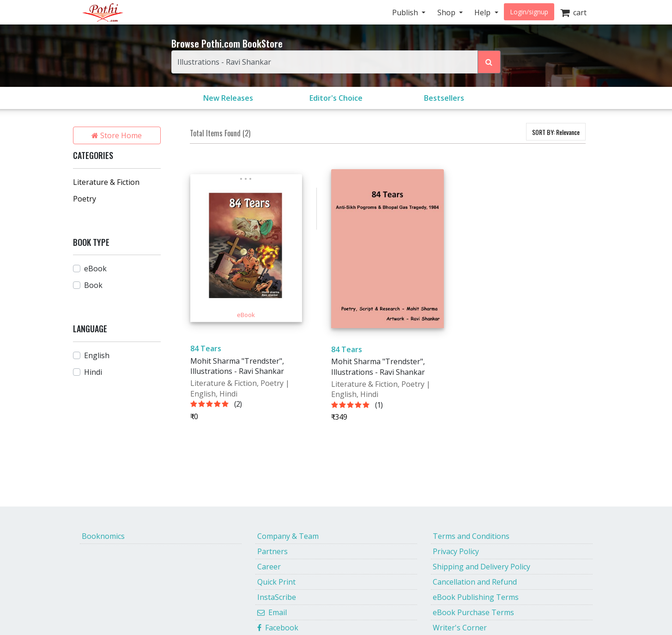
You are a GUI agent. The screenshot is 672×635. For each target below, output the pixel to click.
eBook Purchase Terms (473, 612)
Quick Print (276, 582)
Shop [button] (447, 12)
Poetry (85, 199)
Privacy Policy (456, 551)
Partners (272, 551)
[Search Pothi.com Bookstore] (489, 62)
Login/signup (529, 12)
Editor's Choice (336, 98)
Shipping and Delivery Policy (481, 567)
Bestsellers (444, 98)
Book (93, 285)
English (97, 355)
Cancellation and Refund (475, 582)
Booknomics (103, 536)
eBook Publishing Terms (476, 597)
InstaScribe (277, 597)
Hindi (93, 372)
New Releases (228, 98)
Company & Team (288, 536)
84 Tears (206, 348)
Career (269, 567)
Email (272, 612)
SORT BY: (556, 132)
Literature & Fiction (106, 182)
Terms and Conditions (471, 536)
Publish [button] (406, 12)
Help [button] (483, 12)
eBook (95, 269)
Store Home (117, 135)
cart (573, 12)
